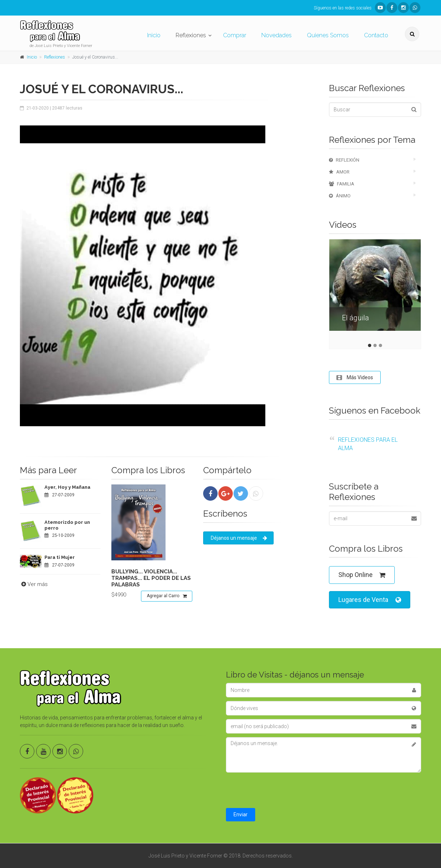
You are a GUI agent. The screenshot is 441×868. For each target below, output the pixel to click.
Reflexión (344, 160)
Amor (339, 172)
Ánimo (340, 196)
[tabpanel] (375, 290)
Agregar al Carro (167, 596)
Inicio (154, 35)
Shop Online (362, 575)
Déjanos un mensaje (239, 538)
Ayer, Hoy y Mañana (67, 487)
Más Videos (355, 377)
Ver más (34, 584)
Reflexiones (191, 35)
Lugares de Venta (370, 600)
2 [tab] (375, 345)
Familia (342, 184)
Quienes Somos (328, 35)
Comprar (235, 35)
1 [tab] (370, 345)
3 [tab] (380, 345)
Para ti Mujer (60, 557)
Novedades (277, 35)
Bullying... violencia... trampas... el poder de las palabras (151, 578)
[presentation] (281, 790)
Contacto (376, 35)
